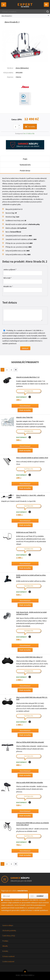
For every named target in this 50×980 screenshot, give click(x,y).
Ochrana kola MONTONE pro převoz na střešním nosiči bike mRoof (33, 824)
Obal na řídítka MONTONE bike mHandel (30, 742)
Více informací (25, 406)
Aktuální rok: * (8, 286)
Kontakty (5, 951)
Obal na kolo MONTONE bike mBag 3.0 (29, 657)
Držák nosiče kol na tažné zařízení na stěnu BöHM (31, 576)
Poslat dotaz (25, 171)
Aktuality (5, 946)
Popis (25, 159)
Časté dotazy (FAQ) (9, 936)
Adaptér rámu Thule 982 (24, 417)
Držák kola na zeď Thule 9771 (26, 532)
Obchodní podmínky (9, 930)
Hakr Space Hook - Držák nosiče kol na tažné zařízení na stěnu (31, 613)
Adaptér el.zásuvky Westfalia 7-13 (28, 377)
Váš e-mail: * (7, 278)
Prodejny (5, 941)
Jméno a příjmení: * (10, 270)
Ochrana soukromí (8, 956)
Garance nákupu (8, 925)
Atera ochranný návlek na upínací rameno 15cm (32, 458)
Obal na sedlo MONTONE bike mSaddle (30, 783)
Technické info (25, 165)
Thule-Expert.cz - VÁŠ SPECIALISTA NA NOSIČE (25, 5)
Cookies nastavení (8, 961)
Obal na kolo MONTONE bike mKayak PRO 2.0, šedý (32, 698)
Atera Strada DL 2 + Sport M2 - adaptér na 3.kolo (31, 496)
